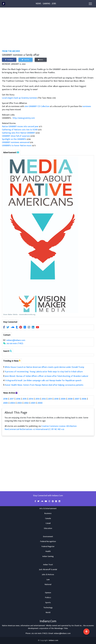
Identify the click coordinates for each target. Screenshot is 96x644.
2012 (44, 399)
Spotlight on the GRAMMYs (14, 139)
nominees (87, 106)
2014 (31, 399)
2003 (20, 403)
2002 (26, 403)
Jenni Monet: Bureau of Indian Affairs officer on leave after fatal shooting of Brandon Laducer (47, 376)
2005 (6, 403)
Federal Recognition (48, 541)
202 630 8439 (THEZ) (15, 343)
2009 (63, 399)
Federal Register (48, 546)
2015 (25, 399)
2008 (70, 399)
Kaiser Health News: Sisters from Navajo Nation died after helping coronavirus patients (44, 385)
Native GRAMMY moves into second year (20, 127)
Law (48, 579)
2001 (33, 403)
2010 (56, 399)
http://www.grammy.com (24, 118)
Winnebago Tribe (61, 628)
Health (48, 551)
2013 (37, 399)
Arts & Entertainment (48, 508)
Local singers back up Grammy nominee (20, 98)
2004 (13, 403)
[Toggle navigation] (90, 4)
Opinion (48, 593)
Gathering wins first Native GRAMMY (19, 133)
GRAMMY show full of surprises (16, 136)
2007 (77, 399)
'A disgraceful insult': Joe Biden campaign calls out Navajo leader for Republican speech (43, 381)
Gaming (46, 4)
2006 (84, 399)
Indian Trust (48, 564)
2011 (50, 399)
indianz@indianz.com (16, 340)
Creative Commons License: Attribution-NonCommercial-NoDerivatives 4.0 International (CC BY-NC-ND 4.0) (41, 428)
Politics (48, 598)
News (38, 4)
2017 (12, 399)
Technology (48, 607)
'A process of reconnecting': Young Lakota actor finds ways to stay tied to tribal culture (44, 372)
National (48, 584)
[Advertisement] (48, 30)
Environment (48, 536)
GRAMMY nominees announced (16, 142)
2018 (5, 399)
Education (48, 528)
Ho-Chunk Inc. (77, 625)
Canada (48, 518)
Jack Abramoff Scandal (48, 570)
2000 (40, 403)
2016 (18, 399)
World (48, 613)
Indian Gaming (48, 556)
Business (48, 513)
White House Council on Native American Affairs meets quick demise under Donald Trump (44, 367)
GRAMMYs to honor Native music (17, 146)
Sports (48, 602)
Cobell (48, 523)
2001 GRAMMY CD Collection (37, 106)
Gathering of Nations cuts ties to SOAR (20, 130)
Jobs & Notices (48, 574)
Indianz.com (53, 640)
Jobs (54, 4)
